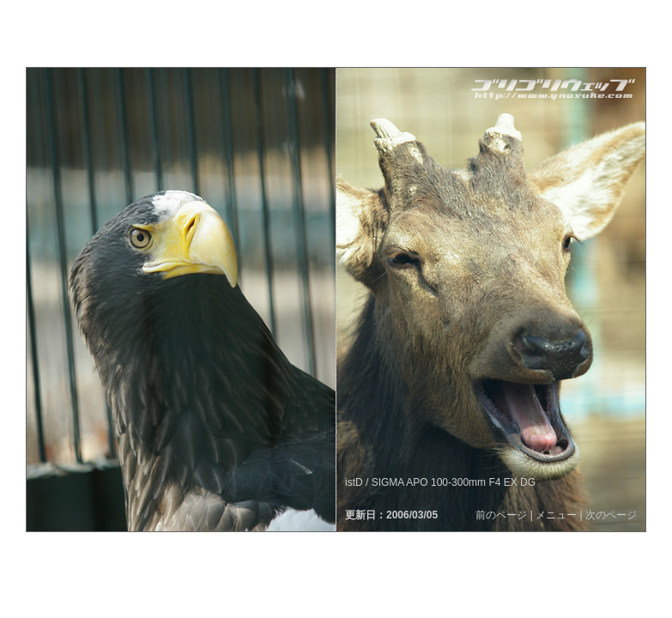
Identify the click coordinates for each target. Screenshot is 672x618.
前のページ (501, 515)
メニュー (556, 515)
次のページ (611, 515)
